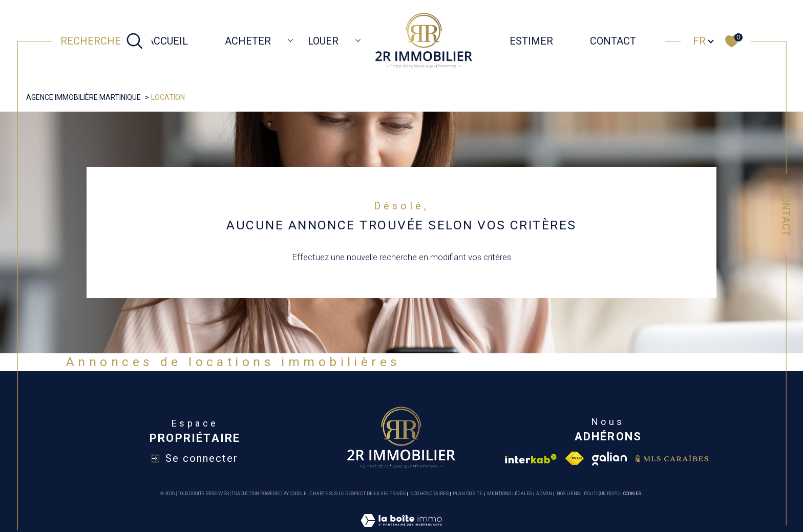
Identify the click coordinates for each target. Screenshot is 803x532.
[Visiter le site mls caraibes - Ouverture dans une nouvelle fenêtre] (672, 459)
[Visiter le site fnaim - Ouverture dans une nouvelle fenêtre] (574, 459)
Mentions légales (510, 494)
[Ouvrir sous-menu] (290, 40)
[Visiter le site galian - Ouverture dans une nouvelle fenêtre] (610, 459)
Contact (786, 213)
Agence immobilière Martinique (83, 97)
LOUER (323, 41)
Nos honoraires (429, 494)
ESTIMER (531, 41)
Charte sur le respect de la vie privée (358, 494)
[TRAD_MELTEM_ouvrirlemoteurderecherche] (102, 41)
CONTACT (613, 41)
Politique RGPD (601, 494)
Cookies (632, 494)
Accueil (167, 41)
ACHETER (248, 41)
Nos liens (568, 494)
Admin (544, 494)
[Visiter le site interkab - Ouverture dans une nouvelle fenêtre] (531, 459)
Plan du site (468, 494)
